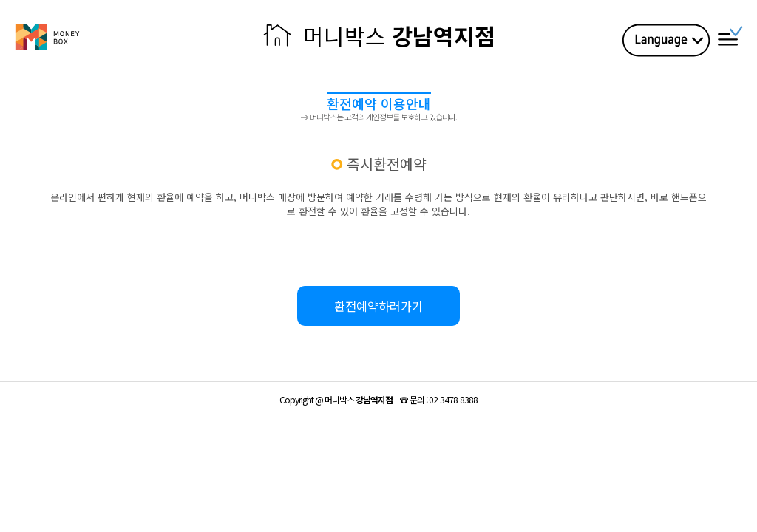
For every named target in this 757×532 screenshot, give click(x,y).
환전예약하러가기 (378, 306)
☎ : (439, 399)
